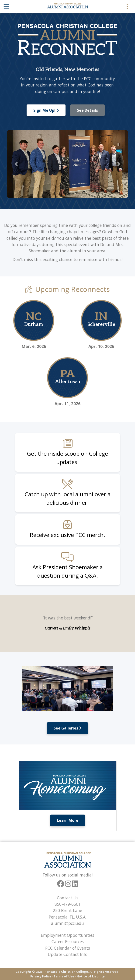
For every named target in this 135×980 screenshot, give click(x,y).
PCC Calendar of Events (68, 948)
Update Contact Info (68, 954)
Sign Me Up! (46, 110)
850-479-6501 (68, 904)
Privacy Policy (41, 976)
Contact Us (68, 898)
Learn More (68, 820)
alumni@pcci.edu (67, 923)
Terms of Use (64, 976)
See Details (87, 110)
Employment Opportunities (67, 935)
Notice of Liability (91, 976)
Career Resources (68, 941)
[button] (16, 164)
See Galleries (67, 728)
